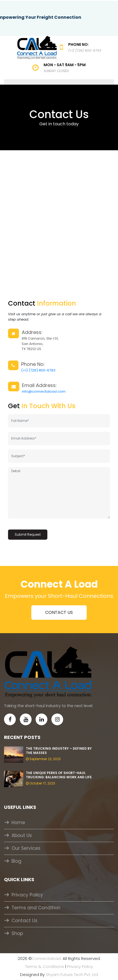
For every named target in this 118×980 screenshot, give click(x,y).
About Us (22, 835)
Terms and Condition (36, 908)
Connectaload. (47, 958)
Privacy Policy (27, 895)
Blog (16, 861)
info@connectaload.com (44, 391)
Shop (17, 933)
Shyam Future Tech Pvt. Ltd (72, 975)
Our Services (26, 848)
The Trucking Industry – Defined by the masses (59, 751)
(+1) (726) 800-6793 (38, 370)
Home (18, 823)
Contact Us (24, 921)
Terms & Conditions (45, 966)
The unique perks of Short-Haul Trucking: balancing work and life (59, 775)
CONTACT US (59, 612)
